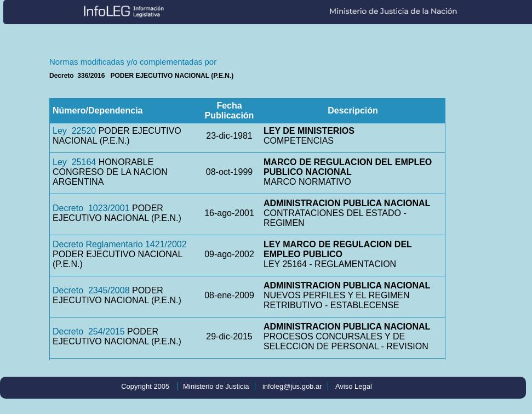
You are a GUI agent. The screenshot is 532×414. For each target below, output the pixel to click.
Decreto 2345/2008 (91, 290)
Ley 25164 (74, 162)
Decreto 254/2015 (89, 331)
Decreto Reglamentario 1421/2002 (120, 244)
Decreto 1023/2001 (91, 208)
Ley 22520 (74, 131)
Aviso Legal (354, 386)
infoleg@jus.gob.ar (292, 386)
